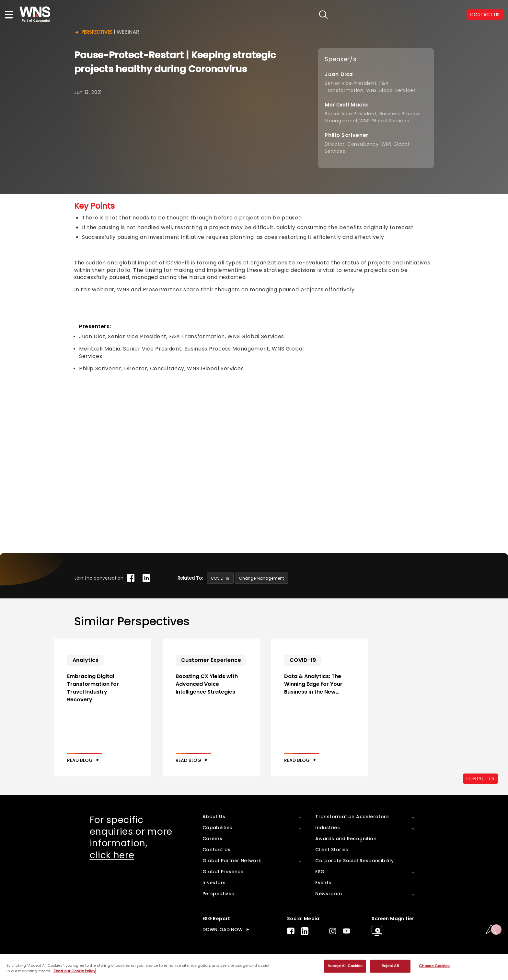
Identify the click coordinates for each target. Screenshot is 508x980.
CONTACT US (480, 779)
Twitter (319, 931)
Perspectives (97, 32)
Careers (213, 839)
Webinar (128, 32)
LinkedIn (305, 931)
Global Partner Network (232, 861)
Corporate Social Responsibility (354, 861)
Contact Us (217, 850)
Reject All (390, 966)
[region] (254, 967)
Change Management (261, 578)
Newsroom (329, 894)
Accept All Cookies (345, 966)
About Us (214, 817)
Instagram (333, 931)
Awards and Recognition (346, 839)
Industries (328, 828)
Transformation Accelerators (352, 817)
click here (112, 855)
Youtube (346, 931)
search (323, 15)
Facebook (291, 931)
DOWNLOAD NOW (223, 930)
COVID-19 (220, 578)
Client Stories (332, 850)
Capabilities (217, 828)
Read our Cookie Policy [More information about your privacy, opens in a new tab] (74, 971)
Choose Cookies (434, 966)
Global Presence (223, 872)
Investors (214, 883)
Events (323, 883)
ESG (320, 872)
